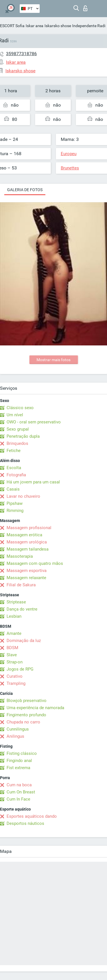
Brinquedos (17, 443)
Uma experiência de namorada (35, 708)
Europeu (69, 154)
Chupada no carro (23, 722)
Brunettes (70, 168)
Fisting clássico (22, 753)
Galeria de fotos (25, 190)
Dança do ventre (22, 609)
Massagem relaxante (26, 578)
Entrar (85, 8)
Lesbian (14, 616)
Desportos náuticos (25, 823)
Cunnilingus (18, 729)
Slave (12, 655)
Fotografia (16, 475)
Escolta (14, 468)
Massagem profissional (29, 528)
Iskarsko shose (58, 26)
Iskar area (35, 26)
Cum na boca (19, 785)
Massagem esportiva (27, 571)
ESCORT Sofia (12, 26)
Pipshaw (15, 503)
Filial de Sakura (21, 585)
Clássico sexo (20, 408)
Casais (13, 489)
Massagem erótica (24, 535)
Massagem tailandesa (28, 549)
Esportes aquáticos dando (32, 816)
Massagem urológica (27, 542)
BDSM (12, 648)
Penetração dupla (23, 436)
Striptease (16, 602)
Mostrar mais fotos (53, 360)
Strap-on (15, 662)
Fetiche (14, 451)
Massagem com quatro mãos (35, 563)
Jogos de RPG (20, 669)
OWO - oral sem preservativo (34, 422)
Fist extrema (18, 768)
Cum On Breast (21, 792)
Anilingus (15, 736)
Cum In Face (18, 799)
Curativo (15, 676)
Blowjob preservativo (27, 701)
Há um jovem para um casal (33, 482)
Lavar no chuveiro (23, 496)
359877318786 (21, 54)
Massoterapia (20, 556)
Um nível (15, 415)
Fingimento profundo (26, 715)
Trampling (16, 683)
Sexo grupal (18, 429)
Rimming (15, 511)
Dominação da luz (24, 641)
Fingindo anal (19, 761)
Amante (14, 633)
